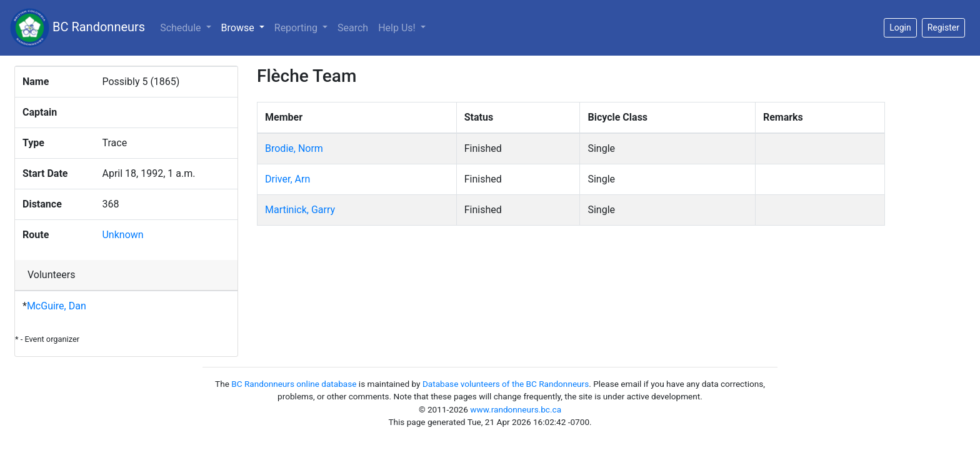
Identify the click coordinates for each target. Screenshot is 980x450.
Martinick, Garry (300, 210)
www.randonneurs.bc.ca (516, 409)
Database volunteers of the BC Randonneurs (506, 384)
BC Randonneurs (77, 28)
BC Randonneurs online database (294, 384)
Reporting (297, 28)
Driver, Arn (287, 179)
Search (353, 28)
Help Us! (398, 28)
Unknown (122, 235)
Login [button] (900, 27)
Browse (245, 27)
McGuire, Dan (57, 306)
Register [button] (943, 27)
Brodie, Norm (294, 148)
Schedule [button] (182, 28)
